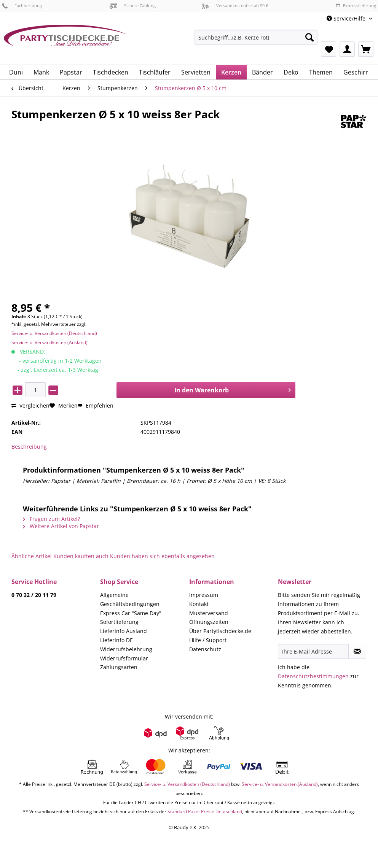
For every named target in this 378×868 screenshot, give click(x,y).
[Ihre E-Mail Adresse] (313, 651)
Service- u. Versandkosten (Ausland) (49, 342)
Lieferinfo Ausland (124, 631)
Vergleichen (30, 405)
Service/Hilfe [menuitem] (347, 18)
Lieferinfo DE (116, 640)
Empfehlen (96, 405)
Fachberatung (22, 6)
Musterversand (209, 613)
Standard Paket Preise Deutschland (205, 812)
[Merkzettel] (329, 49)
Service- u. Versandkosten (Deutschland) (54, 333)
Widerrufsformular (124, 658)
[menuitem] (256, 41)
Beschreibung (29, 447)
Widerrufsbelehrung (126, 649)
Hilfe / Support (208, 640)
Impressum (204, 595)
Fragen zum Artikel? (51, 519)
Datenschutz (205, 649)
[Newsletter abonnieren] (357, 651)
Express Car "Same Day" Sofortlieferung (131, 618)
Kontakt (199, 604)
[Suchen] (309, 37)
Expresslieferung (356, 6)
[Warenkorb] (366, 49)
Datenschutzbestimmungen (313, 676)
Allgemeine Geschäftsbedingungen (130, 599)
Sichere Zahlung (133, 6)
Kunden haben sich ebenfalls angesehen (162, 556)
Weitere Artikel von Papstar (61, 526)
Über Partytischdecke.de (220, 631)
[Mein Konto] (347, 49)
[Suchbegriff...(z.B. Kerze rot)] (256, 37)
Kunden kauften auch (81, 556)
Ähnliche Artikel (32, 556)
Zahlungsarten (119, 667)
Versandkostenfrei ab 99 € (235, 6)
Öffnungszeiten (209, 622)
